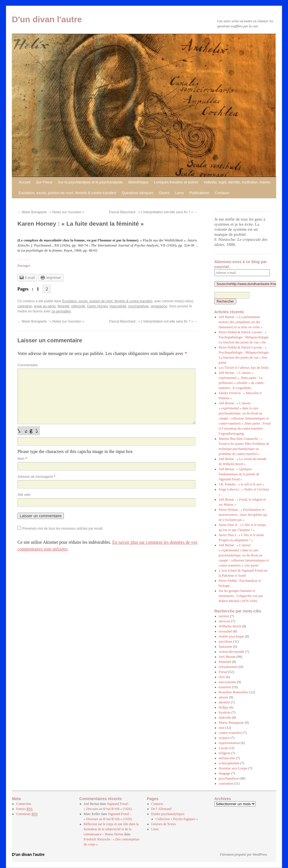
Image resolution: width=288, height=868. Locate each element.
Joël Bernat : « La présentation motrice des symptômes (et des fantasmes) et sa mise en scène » (241, 322)
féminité (64, 306)
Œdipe (224, 707)
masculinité (118, 306)
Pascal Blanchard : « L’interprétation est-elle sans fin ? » (153, 212)
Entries (24, 809)
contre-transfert (230, 733)
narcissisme (228, 682)
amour (224, 697)
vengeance (159, 306)
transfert (225, 687)
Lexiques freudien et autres (176, 182)
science (224, 738)
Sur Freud (44, 182)
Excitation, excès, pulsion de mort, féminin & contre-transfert (67, 193)
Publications (199, 193)
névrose (225, 621)
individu (225, 717)
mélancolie (227, 758)
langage (225, 773)
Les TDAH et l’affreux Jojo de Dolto (244, 368)
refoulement (228, 667)
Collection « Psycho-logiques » (177, 819)
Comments (27, 814)
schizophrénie (229, 763)
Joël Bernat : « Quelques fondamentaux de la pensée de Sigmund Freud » (239, 474)
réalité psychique (232, 636)
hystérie (225, 712)
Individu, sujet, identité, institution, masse (237, 182)
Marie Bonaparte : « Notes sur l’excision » (51, 212)
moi (222, 728)
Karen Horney (97, 306)
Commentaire (28, 365)
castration (25, 306)
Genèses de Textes (164, 824)
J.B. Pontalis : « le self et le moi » (242, 484)
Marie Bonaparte (231, 722)
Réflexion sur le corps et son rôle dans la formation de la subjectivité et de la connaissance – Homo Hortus (111, 829)
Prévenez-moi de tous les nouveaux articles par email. (63, 529)
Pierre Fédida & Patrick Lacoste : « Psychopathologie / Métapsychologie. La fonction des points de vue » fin (244, 337)
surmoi (224, 616)
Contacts (222, 193)
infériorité (78, 306)
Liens (179, 193)
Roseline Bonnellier (234, 692)
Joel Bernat (227, 657)
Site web (24, 495)
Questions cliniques (138, 193)
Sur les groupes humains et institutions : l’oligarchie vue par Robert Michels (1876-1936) (241, 596)
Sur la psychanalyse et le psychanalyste (90, 182)
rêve (222, 677)
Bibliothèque (138, 182)
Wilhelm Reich (230, 626)
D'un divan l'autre (47, 19)
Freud (223, 672)
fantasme (226, 646)
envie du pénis (45, 306)
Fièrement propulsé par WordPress (243, 854)
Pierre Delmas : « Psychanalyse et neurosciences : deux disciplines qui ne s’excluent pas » (243, 515)
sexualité (225, 631)
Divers (164, 193)
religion (225, 753)
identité (224, 702)
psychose (226, 641)
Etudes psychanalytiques (168, 814)
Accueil (24, 182)
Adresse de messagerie (36, 477)
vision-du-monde (232, 651)
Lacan (223, 748)
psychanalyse (139, 306)
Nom (22, 459)
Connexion (24, 804)
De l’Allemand (161, 809)
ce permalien (61, 311)
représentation (229, 743)
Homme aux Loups (233, 768)
